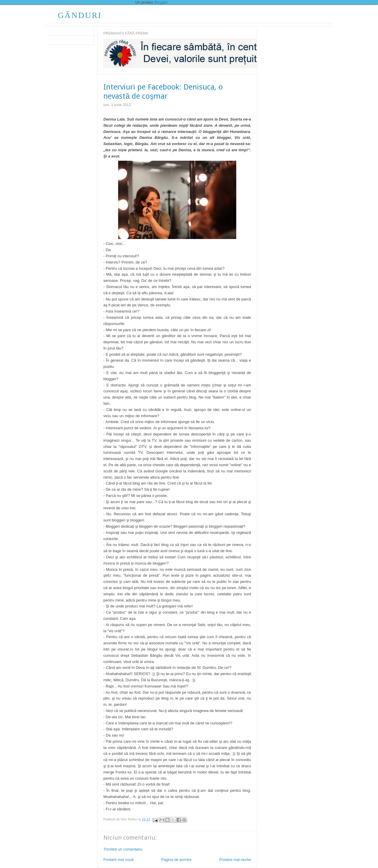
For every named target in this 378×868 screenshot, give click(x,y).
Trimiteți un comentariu (123, 849)
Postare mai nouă (118, 860)
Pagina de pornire (176, 860)
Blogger (161, 2)
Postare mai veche (235, 860)
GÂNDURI (80, 15)
